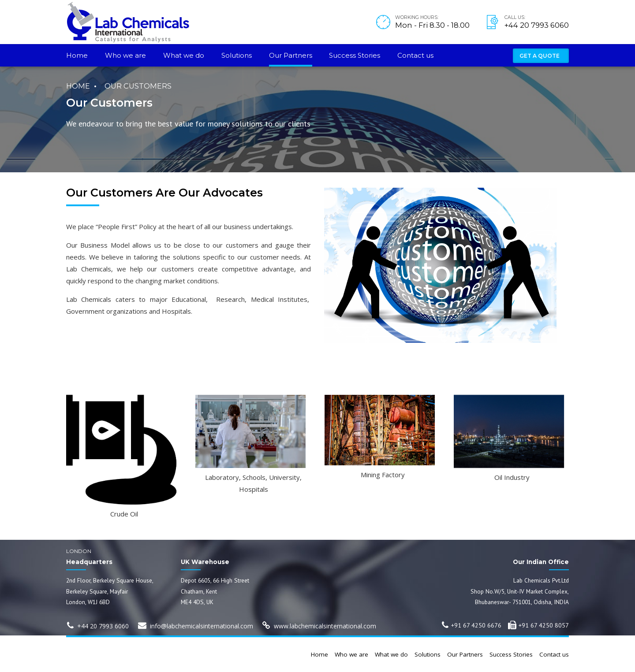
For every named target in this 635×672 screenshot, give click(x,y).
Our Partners (291, 55)
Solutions (237, 55)
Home (77, 55)
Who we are (125, 55)
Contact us (415, 55)
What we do (184, 55)
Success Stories (355, 55)
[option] (124, 457)
